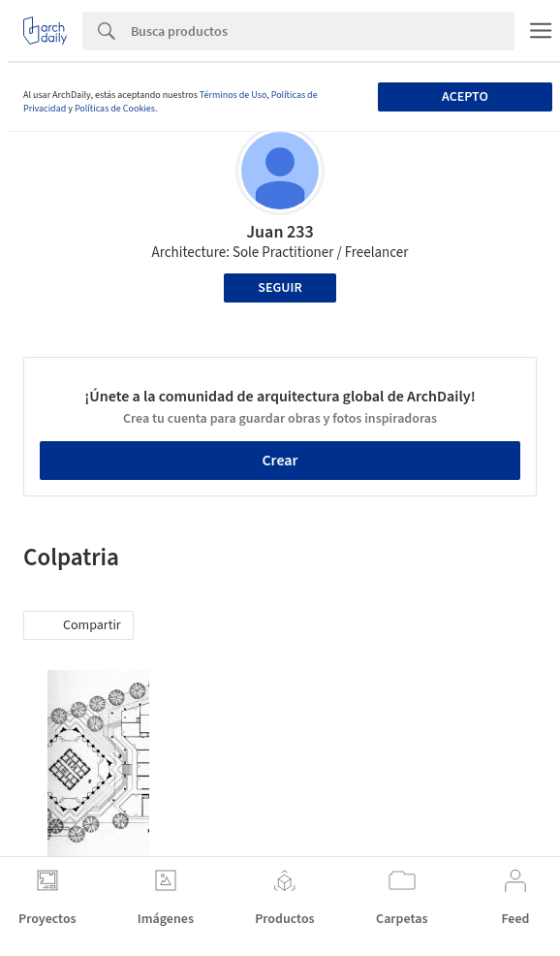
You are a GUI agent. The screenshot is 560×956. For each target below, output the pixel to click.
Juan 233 (280, 232)
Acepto (465, 97)
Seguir (280, 288)
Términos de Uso (233, 95)
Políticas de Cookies (115, 109)
